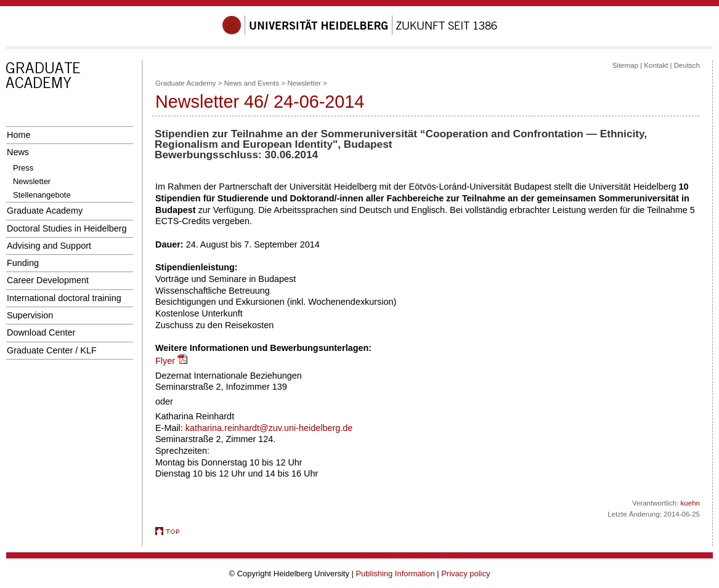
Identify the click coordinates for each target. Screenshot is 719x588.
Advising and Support (49, 246)
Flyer (165, 361)
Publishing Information (395, 574)
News (18, 152)
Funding (23, 263)
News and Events (252, 83)
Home (18, 135)
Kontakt (656, 65)
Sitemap (625, 65)
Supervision (30, 315)
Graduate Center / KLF (52, 350)
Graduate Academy (45, 211)
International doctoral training (64, 298)
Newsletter (32, 181)
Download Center (41, 332)
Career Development (48, 280)
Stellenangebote (42, 195)
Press (23, 168)
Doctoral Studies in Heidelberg (67, 228)
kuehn (690, 503)
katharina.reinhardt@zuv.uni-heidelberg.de (269, 428)
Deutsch (687, 65)
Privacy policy (465, 574)
